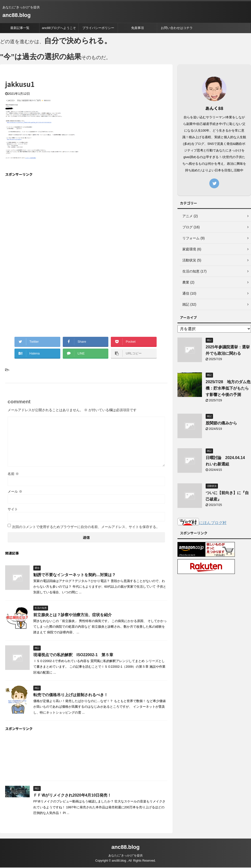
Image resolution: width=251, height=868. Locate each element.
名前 (13, 475)
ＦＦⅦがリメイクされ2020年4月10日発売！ (72, 796)
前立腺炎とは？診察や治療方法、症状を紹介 (73, 616)
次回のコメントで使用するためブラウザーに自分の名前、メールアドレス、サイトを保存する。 (86, 528)
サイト (13, 510)
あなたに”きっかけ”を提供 (125, 856)
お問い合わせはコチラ (177, 28)
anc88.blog (17, 15)
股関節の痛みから (221, 424)
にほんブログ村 (202, 524)
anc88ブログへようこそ (59, 28)
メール (15, 492)
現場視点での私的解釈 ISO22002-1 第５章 (73, 656)
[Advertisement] (46, 217)
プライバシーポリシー (98, 28)
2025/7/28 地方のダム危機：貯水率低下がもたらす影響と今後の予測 (228, 389)
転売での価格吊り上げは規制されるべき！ (71, 696)
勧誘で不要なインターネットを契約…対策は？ (75, 576)
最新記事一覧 (20, 28)
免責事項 (138, 28)
